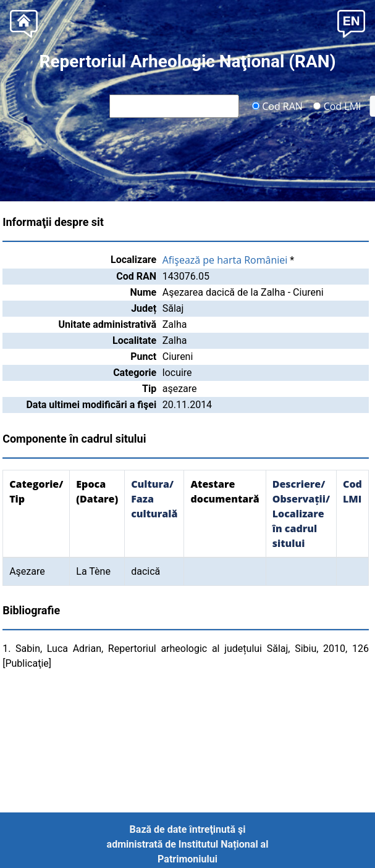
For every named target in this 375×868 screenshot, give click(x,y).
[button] (351, 23)
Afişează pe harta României (225, 260)
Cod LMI (337, 106)
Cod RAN (277, 106)
